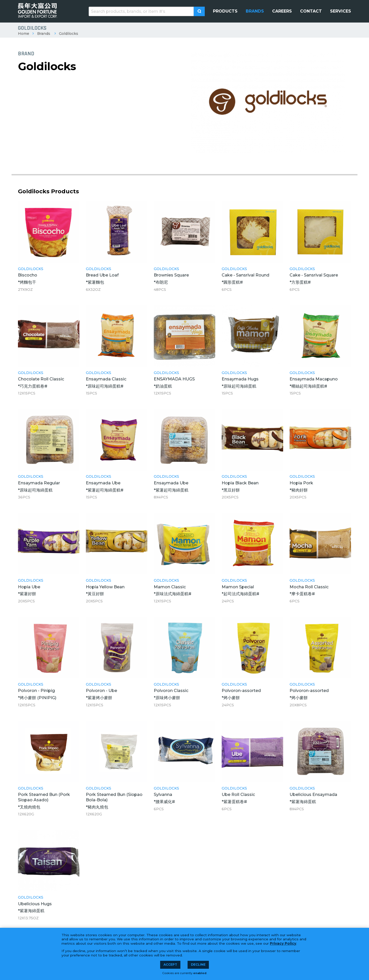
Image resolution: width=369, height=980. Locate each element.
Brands (44, 34)
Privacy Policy (283, 943)
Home (24, 34)
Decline (198, 965)
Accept (170, 965)
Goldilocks (69, 34)
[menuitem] (225, 11)
